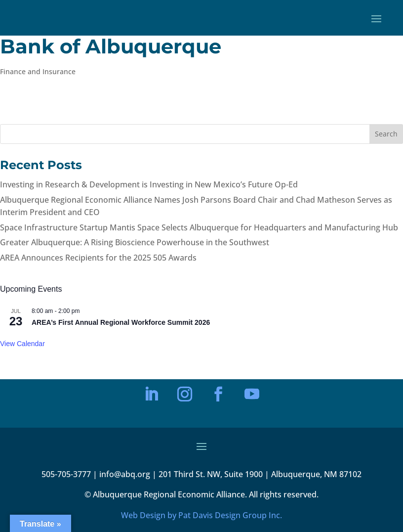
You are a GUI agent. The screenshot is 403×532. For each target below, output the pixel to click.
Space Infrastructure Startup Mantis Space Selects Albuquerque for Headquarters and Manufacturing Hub (199, 227)
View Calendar (22, 344)
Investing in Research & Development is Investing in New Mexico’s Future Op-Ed (149, 184)
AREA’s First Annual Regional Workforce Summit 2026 (121, 322)
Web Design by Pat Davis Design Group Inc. (201, 515)
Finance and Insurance (38, 71)
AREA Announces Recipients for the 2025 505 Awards (98, 258)
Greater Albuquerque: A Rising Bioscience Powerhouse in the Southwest (135, 242)
